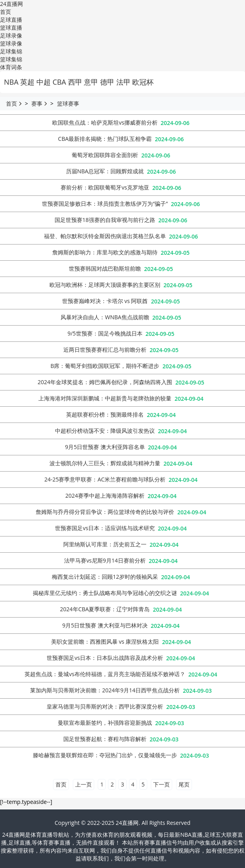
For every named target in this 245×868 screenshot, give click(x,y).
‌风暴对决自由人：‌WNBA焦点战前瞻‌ (105, 317)
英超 (27, 82)
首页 (6, 12)
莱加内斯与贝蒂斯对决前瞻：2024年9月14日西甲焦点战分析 (105, 690)
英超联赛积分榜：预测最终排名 (105, 414)
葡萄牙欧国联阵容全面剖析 (105, 155)
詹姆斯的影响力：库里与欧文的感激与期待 (105, 252)
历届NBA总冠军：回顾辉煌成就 (105, 171)
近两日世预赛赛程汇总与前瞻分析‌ (105, 350)
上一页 (84, 784)
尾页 (184, 784)
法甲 (123, 82)
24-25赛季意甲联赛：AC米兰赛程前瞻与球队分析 (105, 479)
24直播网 (11, 4)
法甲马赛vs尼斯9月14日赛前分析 (105, 560)
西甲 (75, 82)
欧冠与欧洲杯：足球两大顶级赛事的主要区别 (105, 285)
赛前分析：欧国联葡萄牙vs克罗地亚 (105, 187)
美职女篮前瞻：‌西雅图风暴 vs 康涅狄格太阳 (105, 642)
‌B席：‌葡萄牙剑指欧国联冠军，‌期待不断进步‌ (105, 366)
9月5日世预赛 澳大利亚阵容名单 (105, 447)
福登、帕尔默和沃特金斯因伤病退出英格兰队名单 (105, 236)
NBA (11, 82)
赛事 (37, 103)
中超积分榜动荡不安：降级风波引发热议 (105, 431)
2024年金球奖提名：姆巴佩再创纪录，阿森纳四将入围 (105, 382)
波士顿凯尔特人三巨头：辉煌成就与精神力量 (105, 463)
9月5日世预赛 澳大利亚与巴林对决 (105, 625)
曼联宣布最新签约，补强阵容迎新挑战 (105, 723)
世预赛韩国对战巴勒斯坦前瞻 (105, 268)
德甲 (107, 82)
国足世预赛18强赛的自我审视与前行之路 (105, 220)
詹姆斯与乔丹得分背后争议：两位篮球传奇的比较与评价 (105, 512)
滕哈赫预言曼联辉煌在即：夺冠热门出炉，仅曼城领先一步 (105, 755)
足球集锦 (11, 51)
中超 (44, 82)
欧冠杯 (143, 82)
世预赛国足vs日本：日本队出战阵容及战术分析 (105, 658)
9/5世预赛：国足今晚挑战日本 (105, 333)
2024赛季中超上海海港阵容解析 (105, 496)
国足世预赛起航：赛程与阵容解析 (105, 739)
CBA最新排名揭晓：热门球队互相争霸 (105, 139)
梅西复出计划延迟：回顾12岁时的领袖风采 (105, 577)
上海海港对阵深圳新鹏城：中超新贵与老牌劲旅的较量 (105, 398)
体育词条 (11, 67)
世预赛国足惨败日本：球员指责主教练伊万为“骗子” (105, 204)
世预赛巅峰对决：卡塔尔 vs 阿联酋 (105, 301)
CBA (59, 82)
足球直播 (11, 20)
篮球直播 (11, 27)
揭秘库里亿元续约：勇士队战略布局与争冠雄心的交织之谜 (105, 593)
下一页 (161, 784)
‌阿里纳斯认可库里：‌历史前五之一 (105, 544)
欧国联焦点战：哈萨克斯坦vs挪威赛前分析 (105, 122)
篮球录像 (11, 43)
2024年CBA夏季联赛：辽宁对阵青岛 (105, 609)
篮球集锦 (11, 59)
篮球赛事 (68, 103)
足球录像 (11, 35)
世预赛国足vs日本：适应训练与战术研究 (105, 528)
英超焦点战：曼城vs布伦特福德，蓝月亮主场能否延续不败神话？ (105, 674)
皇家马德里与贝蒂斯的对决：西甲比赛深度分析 (105, 706)
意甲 (91, 82)
